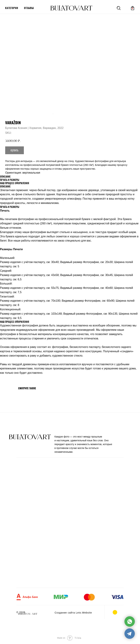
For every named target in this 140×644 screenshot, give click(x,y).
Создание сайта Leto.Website (73, 613)
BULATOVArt (71, 8)
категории (12, 8)
